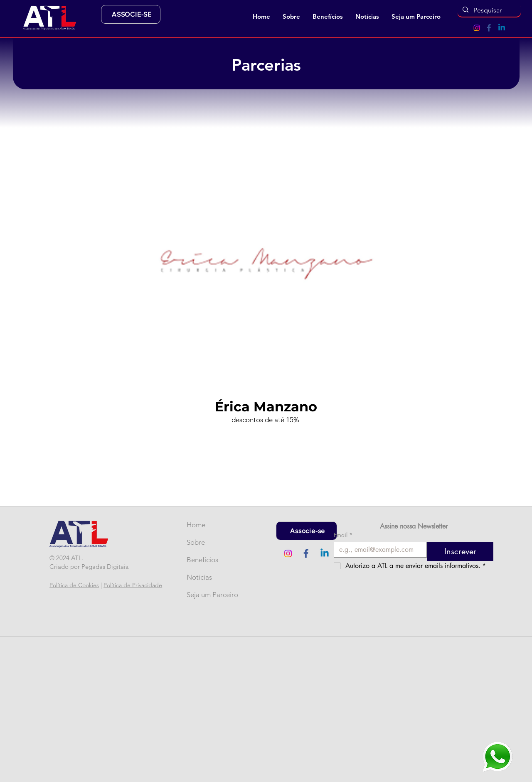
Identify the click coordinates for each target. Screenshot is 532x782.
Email (343, 535)
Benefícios (200, 560)
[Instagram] (477, 28)
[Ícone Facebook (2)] (489, 28)
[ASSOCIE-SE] (131, 14)
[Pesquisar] (488, 10)
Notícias (199, 577)
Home (196, 525)
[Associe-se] (307, 531)
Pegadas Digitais (105, 567)
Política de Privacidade (133, 585)
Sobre (196, 542)
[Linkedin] (502, 28)
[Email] (378, 550)
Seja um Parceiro (200, 595)
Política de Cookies (74, 585)
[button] (291, 17)
